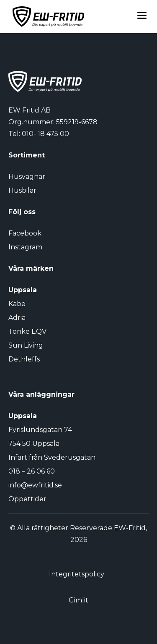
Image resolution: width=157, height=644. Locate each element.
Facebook (25, 233)
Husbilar (22, 190)
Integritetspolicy (77, 574)
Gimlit (78, 600)
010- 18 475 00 (45, 134)
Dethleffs (24, 359)
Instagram (25, 247)
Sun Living (26, 345)
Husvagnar (27, 177)
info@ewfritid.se (35, 485)
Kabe (17, 304)
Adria (17, 318)
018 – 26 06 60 (32, 471)
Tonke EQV (27, 331)
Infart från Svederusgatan (52, 457)
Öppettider (27, 499)
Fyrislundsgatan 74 (40, 430)
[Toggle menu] (142, 17)
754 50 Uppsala (34, 444)
